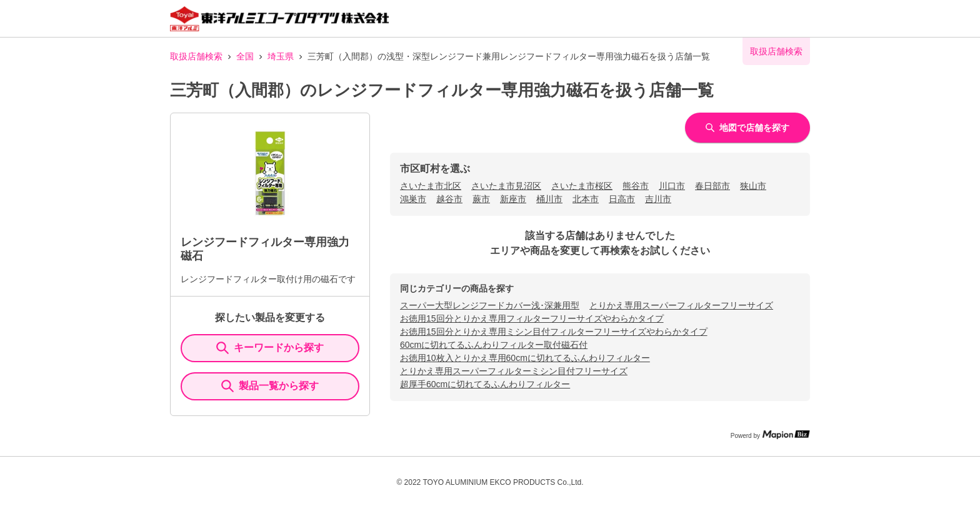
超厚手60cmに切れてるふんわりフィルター (485, 384)
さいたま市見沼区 (506, 186)
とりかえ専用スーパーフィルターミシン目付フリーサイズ (514, 371)
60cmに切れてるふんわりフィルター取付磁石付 (494, 345)
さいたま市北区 (431, 186)
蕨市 (481, 199)
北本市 (586, 199)
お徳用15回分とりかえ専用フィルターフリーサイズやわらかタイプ (532, 318)
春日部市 (712, 186)
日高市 (622, 199)
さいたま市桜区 (582, 186)
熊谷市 (636, 186)
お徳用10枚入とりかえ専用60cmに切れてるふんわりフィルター (525, 358)
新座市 (513, 199)
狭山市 (753, 186)
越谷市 (449, 199)
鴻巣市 (413, 199)
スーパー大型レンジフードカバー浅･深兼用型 (490, 305)
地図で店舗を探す (747, 128)
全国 (245, 56)
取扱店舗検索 (196, 56)
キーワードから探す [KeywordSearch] (270, 348)
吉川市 (658, 199)
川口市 (672, 186)
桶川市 (549, 199)
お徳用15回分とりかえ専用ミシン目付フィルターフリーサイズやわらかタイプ (554, 332)
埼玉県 (281, 56)
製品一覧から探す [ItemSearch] (270, 386)
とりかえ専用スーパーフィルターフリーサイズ (681, 305)
